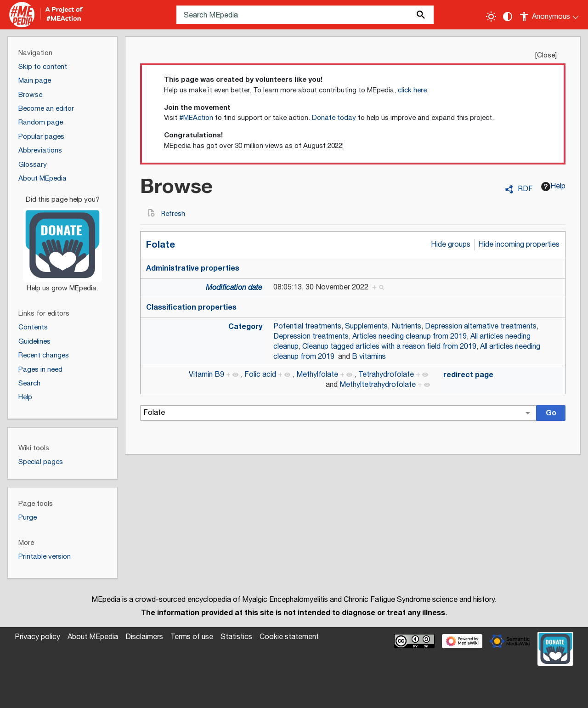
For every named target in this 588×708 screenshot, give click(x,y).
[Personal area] (550, 15)
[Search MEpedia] (305, 15)
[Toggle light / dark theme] (491, 17)
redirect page (468, 375)
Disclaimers (144, 637)
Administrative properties (193, 268)
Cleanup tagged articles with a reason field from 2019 (389, 347)
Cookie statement (289, 637)
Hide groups (451, 245)
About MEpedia (93, 637)
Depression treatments (311, 337)
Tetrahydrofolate (386, 375)
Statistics (236, 637)
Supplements (366, 326)
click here (412, 90)
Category (245, 327)
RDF (525, 189)
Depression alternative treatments (481, 326)
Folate (161, 245)
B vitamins (369, 357)
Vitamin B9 (206, 375)
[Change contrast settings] (508, 17)
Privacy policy (37, 637)
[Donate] (62, 240)
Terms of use (192, 637)
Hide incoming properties (519, 245)
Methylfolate (317, 375)
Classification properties (191, 307)
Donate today (334, 118)
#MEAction (196, 118)
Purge (28, 518)
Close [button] (546, 55)
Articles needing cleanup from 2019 (410, 337)
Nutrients (406, 326)
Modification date (234, 288)
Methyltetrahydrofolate (378, 385)
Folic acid (260, 375)
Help (553, 186)
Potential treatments (307, 326)
